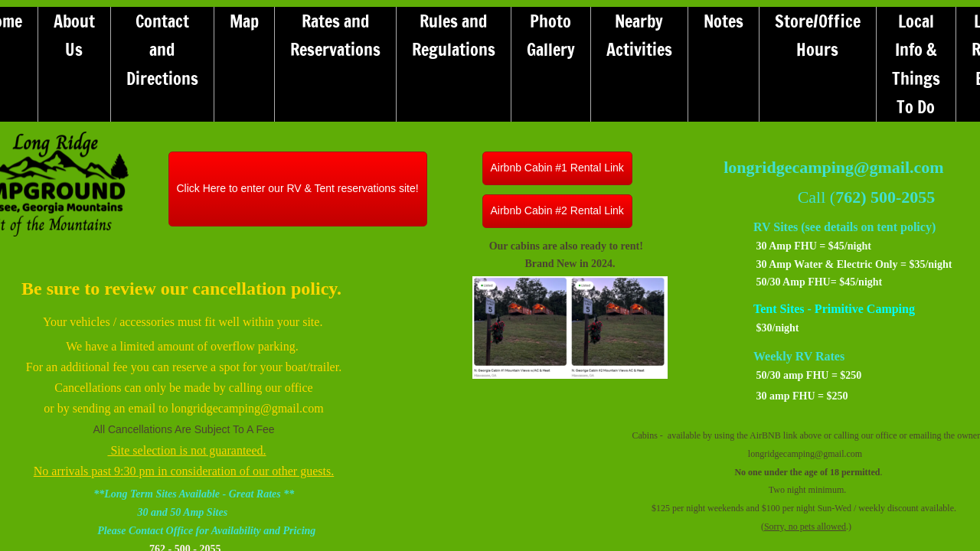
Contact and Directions (162, 50)
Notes (724, 21)
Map (244, 21)
